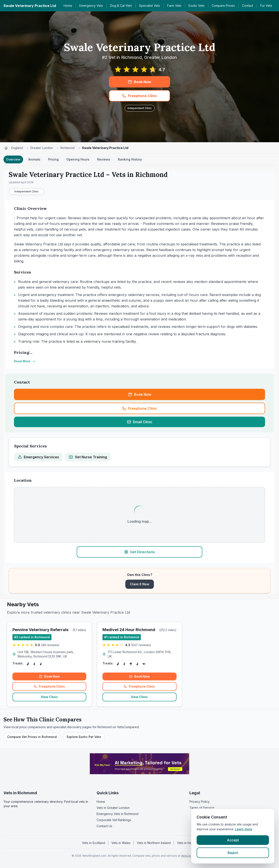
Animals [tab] (34, 159)
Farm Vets (174, 6)
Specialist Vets (150, 6)
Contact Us (104, 826)
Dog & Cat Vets (121, 6)
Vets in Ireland (187, 843)
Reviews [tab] (104, 159)
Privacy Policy (200, 802)
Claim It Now (140, 584)
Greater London (42, 148)
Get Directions (139, 552)
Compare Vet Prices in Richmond (32, 737)
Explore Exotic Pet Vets (84, 737)
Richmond (67, 148)
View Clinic (49, 697)
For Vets (266, 6)
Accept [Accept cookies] (233, 840)
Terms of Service (202, 808)
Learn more (244, 829)
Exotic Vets (196, 6)
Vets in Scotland (94, 843)
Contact (248, 6)
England (17, 148)
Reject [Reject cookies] (233, 853)
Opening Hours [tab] (78, 159)
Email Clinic (140, 422)
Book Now (139, 82)
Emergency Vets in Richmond (117, 814)
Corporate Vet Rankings (114, 820)
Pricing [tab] (53, 159)
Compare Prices (223, 6)
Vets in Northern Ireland (154, 843)
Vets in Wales (121, 843)
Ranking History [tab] (130, 159)
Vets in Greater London (113, 808)
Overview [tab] (13, 159)
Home (68, 6)
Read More (25, 361)
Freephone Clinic (139, 96)
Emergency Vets (91, 6)
